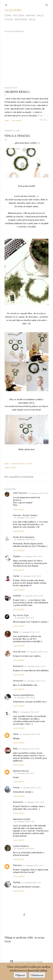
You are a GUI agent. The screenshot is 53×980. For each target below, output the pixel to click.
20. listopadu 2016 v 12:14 (38, 493)
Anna (16, 632)
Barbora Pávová (21, 771)
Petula (16, 788)
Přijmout (20, 975)
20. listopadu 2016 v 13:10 (32, 556)
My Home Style (21, 615)
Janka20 (17, 596)
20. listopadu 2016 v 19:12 (24, 773)
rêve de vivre (19, 652)
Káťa (15, 749)
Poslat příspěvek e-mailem (22, 464)
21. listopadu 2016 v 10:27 (31, 788)
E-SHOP (9, 20)
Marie (16, 734)
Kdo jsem (19, 16)
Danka (16, 576)
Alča (15, 712)
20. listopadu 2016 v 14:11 (24, 618)
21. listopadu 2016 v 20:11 (34, 802)
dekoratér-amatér (22, 819)
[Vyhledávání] (47, 4)
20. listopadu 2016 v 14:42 (37, 652)
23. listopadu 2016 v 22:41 (33, 865)
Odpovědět (19, 509)
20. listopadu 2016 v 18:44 (29, 749)
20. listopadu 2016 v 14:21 (29, 632)
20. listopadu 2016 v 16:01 (28, 712)
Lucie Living (13, 10)
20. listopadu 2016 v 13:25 (31, 576)
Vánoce (13, 468)
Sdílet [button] (7, 120)
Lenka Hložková (21, 846)
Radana (17, 556)
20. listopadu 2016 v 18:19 (30, 734)
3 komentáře (16, 120)
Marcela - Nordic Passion (25, 515)
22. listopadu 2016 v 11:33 (24, 822)
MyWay (17, 882)
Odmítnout (37, 975)
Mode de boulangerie (24, 537)
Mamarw (17, 865)
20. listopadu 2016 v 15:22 (24, 698)
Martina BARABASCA (24, 695)
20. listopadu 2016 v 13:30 (33, 596)
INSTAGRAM (21, 20)
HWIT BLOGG (20, 493)
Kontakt (30, 16)
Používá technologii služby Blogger (26, 962)
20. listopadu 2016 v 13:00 (25, 539)
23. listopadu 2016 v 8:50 (24, 848)
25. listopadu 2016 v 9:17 (31, 882)
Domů (8, 16)
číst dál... (44, 120)
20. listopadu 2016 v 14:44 (35, 666)
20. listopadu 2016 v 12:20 (25, 518)
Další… (41, 16)
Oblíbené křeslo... (18, 92)
